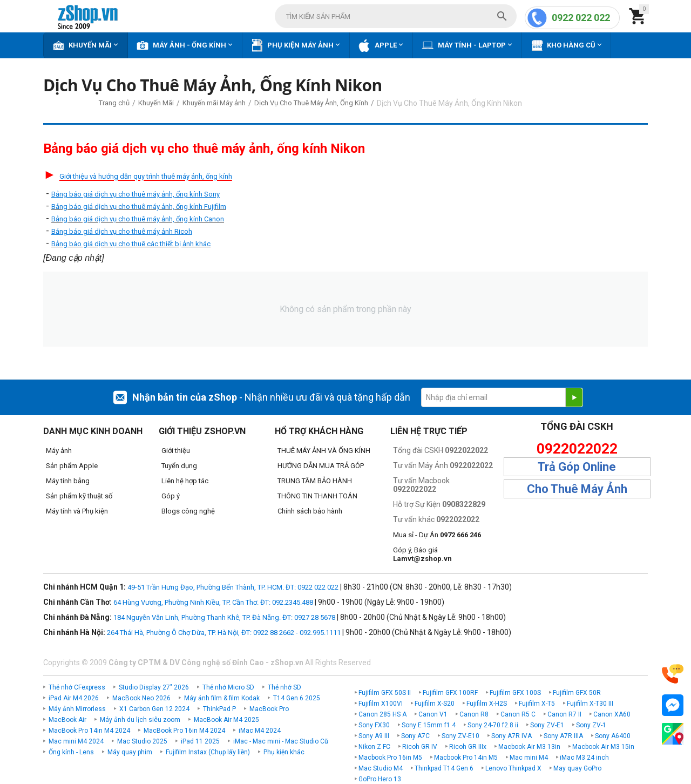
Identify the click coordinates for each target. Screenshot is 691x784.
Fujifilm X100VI (381, 704)
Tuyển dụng (179, 466)
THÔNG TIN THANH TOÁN (317, 496)
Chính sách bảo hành (310, 511)
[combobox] (396, 16)
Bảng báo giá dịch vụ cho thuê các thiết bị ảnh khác (131, 244)
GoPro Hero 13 (380, 779)
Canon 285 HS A (382, 714)
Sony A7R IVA (512, 736)
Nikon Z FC (374, 747)
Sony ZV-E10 (460, 736)
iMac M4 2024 (260, 731)
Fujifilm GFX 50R (577, 693)
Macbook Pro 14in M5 (466, 758)
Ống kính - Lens (71, 752)
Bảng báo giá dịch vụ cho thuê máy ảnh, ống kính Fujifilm (139, 207)
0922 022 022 (581, 18)
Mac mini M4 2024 (76, 741)
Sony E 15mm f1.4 (429, 725)
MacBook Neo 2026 (141, 698)
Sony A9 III (374, 736)
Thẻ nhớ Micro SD (228, 687)
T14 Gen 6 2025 (297, 698)
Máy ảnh (59, 451)
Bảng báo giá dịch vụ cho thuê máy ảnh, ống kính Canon (138, 219)
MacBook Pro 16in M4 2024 (184, 731)
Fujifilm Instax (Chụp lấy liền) (208, 752)
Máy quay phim (130, 752)
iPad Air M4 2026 (74, 698)
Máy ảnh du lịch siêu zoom (140, 720)
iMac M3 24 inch (584, 758)
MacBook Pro (269, 709)
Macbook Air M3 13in (529, 747)
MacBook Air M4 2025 (226, 720)
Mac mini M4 (529, 758)
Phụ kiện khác (284, 752)
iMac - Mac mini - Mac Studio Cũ (281, 741)
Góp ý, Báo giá (422, 554)
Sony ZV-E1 (547, 725)
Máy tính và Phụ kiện (77, 511)
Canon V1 (433, 714)
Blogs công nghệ (188, 511)
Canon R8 (474, 714)
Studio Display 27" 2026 (154, 687)
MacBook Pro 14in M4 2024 (89, 731)
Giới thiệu (176, 451)
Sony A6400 (613, 736)
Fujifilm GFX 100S (515, 693)
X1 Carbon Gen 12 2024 (154, 709)
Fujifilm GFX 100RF (450, 693)
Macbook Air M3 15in (603, 747)
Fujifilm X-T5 (537, 704)
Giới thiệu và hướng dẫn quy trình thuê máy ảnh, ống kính (146, 176)
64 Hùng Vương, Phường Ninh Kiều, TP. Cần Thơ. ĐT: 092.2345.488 (213, 602)
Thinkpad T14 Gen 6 (444, 768)
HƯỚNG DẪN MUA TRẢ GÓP (321, 466)
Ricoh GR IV (420, 747)
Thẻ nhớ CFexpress (77, 687)
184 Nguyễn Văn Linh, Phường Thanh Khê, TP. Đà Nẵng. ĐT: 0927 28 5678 (224, 617)
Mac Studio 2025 (142, 741)
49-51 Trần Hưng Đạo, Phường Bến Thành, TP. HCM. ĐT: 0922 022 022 (233, 587)
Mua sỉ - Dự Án (437, 535)
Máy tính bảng (68, 481)
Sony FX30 (374, 725)
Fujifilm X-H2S (487, 704)
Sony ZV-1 (591, 725)
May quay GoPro (577, 768)
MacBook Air (67, 720)
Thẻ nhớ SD (284, 687)
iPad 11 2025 (200, 741)
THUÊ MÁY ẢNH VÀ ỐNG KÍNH (324, 451)
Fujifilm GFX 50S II (385, 693)
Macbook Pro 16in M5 (390, 758)
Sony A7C (415, 736)
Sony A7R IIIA (563, 736)
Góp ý (171, 496)
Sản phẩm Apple (72, 466)
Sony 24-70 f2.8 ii (493, 725)
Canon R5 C (518, 714)
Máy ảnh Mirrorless (77, 709)
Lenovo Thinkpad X (513, 768)
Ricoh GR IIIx (468, 747)
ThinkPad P (219, 709)
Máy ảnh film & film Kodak (222, 698)
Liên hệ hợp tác (185, 481)
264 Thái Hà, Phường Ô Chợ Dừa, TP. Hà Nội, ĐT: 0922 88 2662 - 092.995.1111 (224, 633)
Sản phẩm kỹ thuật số (79, 496)
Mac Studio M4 (381, 768)
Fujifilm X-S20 (435, 704)
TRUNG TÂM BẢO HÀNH (315, 481)
